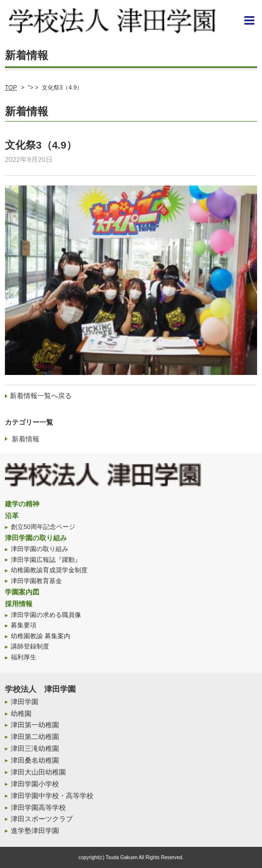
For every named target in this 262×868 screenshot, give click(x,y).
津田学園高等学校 (38, 807)
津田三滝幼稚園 (35, 748)
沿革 (12, 516)
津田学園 (25, 702)
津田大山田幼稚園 (38, 772)
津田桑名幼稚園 (35, 760)
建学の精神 (22, 504)
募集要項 (24, 625)
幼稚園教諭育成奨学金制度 (49, 570)
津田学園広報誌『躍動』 (46, 560)
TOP (11, 88)
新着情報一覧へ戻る (41, 396)
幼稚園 (21, 713)
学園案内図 (22, 592)
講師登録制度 (30, 647)
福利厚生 (24, 657)
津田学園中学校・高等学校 (52, 796)
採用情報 (19, 604)
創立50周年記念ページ (43, 527)
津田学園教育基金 (36, 581)
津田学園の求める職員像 (46, 615)
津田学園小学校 (35, 784)
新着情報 (26, 439)
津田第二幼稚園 (35, 737)
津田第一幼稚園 (35, 725)
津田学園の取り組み (36, 538)
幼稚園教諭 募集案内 (41, 636)
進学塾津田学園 (35, 831)
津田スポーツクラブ (42, 819)
